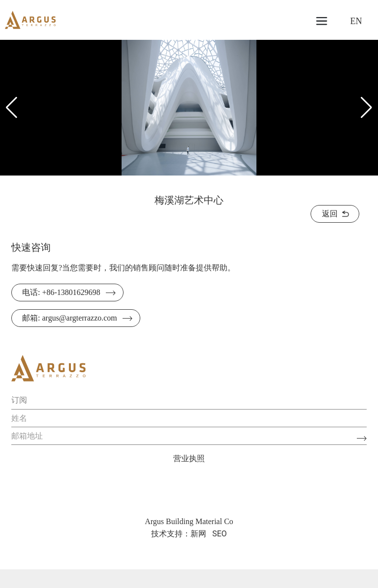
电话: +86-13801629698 (61, 292)
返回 (330, 214)
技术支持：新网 (179, 534)
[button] (366, 108)
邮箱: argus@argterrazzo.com (70, 318)
